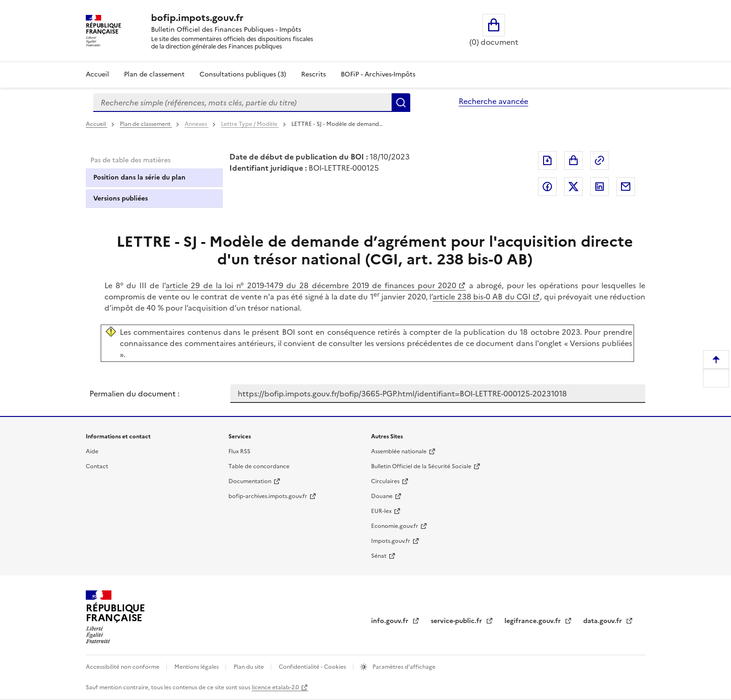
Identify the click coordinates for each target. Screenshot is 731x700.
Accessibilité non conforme (123, 667)
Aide (92, 451)
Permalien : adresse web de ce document (600, 160)
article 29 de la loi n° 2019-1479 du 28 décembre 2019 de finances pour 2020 (311, 285)
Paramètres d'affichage (403, 667)
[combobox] (242, 103)
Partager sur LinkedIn (600, 187)
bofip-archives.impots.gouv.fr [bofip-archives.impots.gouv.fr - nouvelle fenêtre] (268, 496)
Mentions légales (197, 667)
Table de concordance (259, 466)
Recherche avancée (493, 101)
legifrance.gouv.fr (534, 621)
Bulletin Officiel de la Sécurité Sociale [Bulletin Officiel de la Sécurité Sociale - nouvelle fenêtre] (421, 466)
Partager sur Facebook (547, 187)
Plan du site (249, 667)
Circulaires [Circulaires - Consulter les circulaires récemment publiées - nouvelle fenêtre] (385, 481)
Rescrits (314, 74)
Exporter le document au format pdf (547, 160)
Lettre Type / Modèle (250, 124)
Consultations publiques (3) (243, 74)
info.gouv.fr (391, 621)
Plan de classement (146, 124)
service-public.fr (457, 621)
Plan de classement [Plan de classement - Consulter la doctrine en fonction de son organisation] (154, 74)
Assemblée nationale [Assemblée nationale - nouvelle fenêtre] (399, 451)
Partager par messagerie (626, 187)
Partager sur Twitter (573, 187)
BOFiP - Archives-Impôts (378, 74)
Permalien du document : (134, 394)
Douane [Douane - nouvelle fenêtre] (382, 496)
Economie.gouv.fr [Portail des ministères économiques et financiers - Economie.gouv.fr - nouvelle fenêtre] (395, 526)
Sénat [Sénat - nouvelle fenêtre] (379, 556)
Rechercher (401, 103)
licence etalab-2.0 (275, 687)
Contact (97, 466)
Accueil (97, 74)
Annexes (197, 124)
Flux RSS (239, 451)
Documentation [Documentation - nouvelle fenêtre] (250, 481)
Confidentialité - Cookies (313, 667)
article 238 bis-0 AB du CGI (482, 297)
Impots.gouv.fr (391, 541)
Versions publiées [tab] (121, 198)
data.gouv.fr (603, 621)
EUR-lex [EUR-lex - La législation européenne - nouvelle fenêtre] (381, 511)
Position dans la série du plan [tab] (139, 177)
